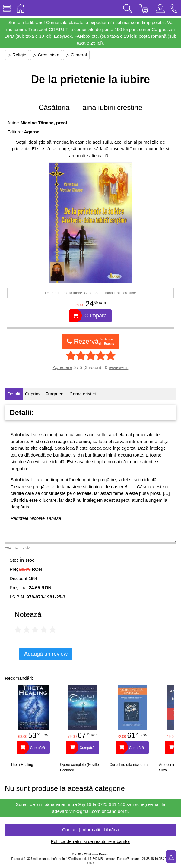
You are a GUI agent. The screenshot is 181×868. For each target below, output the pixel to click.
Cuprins (33, 394)
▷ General (76, 55)
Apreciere (62, 367)
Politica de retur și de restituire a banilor (90, 841)
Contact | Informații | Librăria (91, 830)
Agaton (32, 132)
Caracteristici (83, 394)
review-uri (118, 367)
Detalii (14, 394)
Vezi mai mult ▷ (17, 548)
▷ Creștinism (46, 55)
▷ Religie (17, 55)
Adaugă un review (46, 654)
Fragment (55, 394)
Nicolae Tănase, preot (44, 123)
